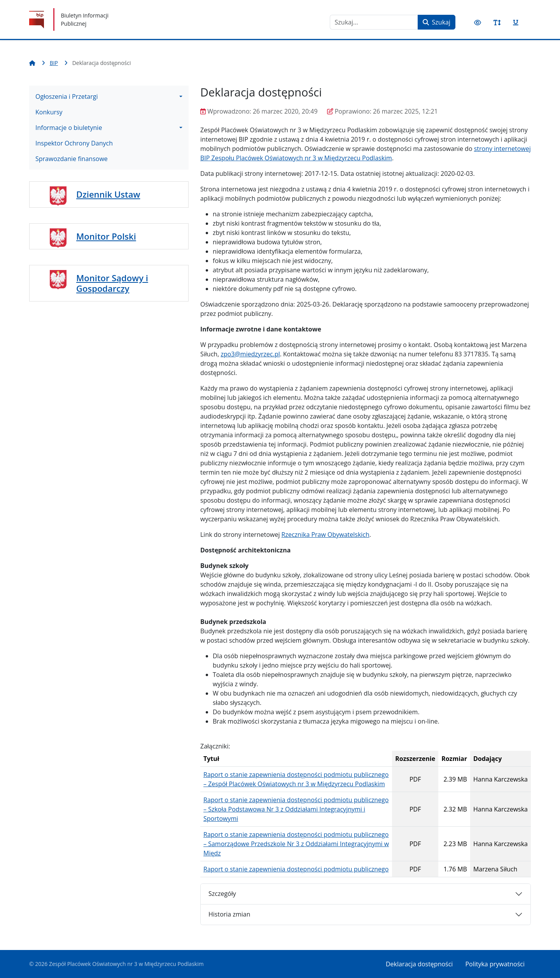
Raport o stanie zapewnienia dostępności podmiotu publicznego (296, 869)
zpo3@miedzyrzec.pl (250, 354)
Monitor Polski (106, 236)
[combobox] (374, 22)
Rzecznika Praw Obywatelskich (325, 535)
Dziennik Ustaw (108, 194)
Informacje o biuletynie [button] (69, 128)
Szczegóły (222, 894)
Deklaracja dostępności (419, 964)
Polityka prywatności (495, 964)
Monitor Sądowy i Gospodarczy (112, 283)
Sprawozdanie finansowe (72, 159)
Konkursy (49, 112)
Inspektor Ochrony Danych (74, 143)
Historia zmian (229, 914)
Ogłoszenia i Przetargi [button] (67, 96)
